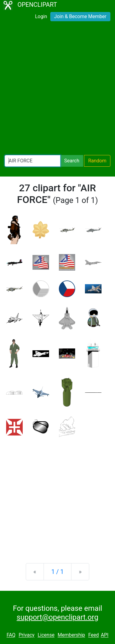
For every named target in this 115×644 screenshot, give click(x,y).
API (105, 635)
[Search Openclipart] (33, 161)
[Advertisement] (57, 89)
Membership (71, 635)
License (46, 635)
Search (72, 161)
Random (97, 161)
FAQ (11, 635)
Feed (94, 635)
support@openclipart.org (57, 617)
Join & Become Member (80, 16)
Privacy (27, 635)
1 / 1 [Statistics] (57, 572)
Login (41, 16)
